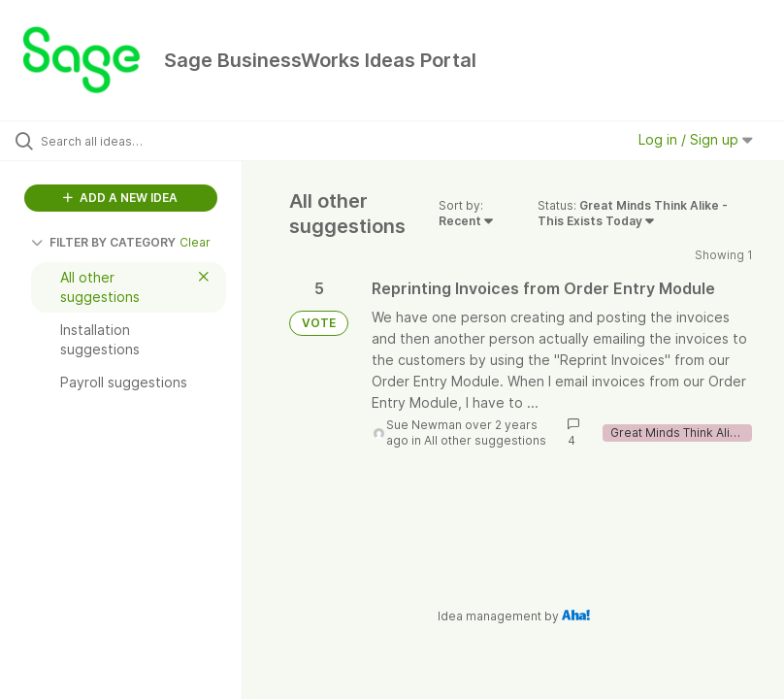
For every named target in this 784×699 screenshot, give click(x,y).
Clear (195, 242)
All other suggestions (485, 440)
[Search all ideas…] (131, 141)
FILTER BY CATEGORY (103, 242)
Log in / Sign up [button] (696, 139)
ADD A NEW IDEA (120, 198)
